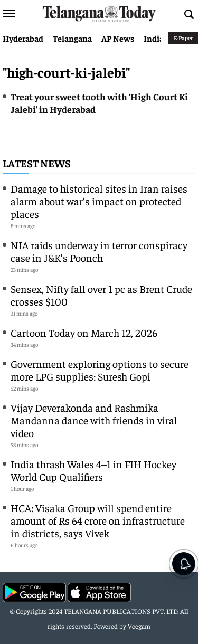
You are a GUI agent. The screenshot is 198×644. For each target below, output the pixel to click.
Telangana (72, 38)
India (154, 38)
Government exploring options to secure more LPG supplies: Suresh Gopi (100, 370)
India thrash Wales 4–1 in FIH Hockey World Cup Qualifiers (93, 470)
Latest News (37, 163)
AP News (118, 38)
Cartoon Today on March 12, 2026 (84, 332)
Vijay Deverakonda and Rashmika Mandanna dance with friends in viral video (94, 420)
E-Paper (183, 38)
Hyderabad (23, 38)
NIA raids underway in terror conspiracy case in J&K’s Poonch (99, 251)
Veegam (139, 626)
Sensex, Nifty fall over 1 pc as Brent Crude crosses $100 (101, 295)
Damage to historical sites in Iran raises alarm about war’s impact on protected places (99, 201)
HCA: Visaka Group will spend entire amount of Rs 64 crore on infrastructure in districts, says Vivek (98, 520)
